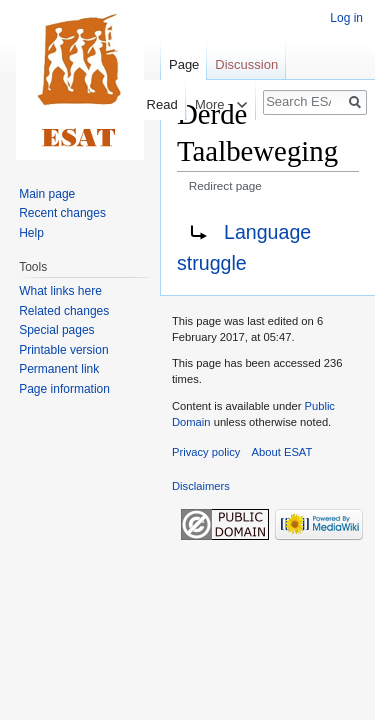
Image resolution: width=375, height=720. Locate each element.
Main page (47, 194)
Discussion (246, 64)
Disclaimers (201, 486)
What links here (60, 291)
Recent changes (62, 213)
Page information (64, 389)
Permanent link (59, 369)
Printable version (63, 350)
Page (184, 64)
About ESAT (282, 452)
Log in (346, 18)
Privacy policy (206, 452)
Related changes (64, 311)
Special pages (56, 330)
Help (31, 233)
